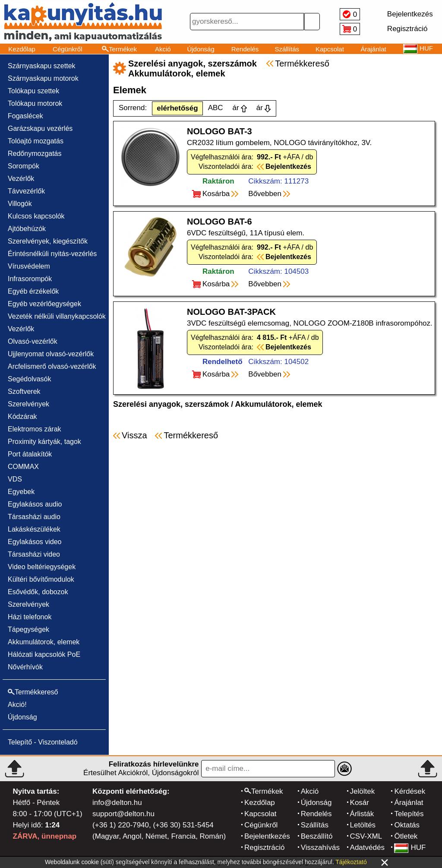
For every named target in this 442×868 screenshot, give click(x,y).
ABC (216, 108)
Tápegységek (28, 629)
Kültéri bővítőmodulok (41, 579)
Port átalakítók (30, 454)
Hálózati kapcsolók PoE (44, 654)
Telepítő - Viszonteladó (43, 742)
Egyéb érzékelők (33, 291)
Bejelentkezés (267, 836)
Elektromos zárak (35, 429)
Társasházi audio (34, 517)
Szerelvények (28, 404)
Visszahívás (320, 847)
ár (236, 108)
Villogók (20, 204)
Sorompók (24, 166)
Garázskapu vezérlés (40, 128)
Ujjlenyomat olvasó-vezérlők (51, 354)
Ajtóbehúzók (27, 229)
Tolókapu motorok (35, 103)
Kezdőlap (22, 49)
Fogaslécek (25, 116)
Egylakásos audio (35, 504)
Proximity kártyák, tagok (44, 442)
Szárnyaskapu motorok (43, 78)
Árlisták (362, 814)
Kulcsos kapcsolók (36, 216)
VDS (15, 479)
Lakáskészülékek (34, 529)
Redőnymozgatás (35, 154)
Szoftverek (24, 391)
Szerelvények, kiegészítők (48, 241)
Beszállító (317, 836)
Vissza (134, 435)
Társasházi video (34, 554)
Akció (163, 49)
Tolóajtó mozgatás (36, 141)
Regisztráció (265, 847)
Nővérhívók (25, 667)
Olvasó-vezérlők (33, 341)
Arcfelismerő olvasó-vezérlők (52, 366)
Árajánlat (373, 49)
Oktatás (407, 825)
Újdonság (200, 49)
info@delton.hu (117, 803)
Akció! (17, 705)
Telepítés (409, 814)
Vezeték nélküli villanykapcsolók (57, 316)
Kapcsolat (330, 49)
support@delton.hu (123, 814)
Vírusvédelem (29, 266)
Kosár (360, 803)
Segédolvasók (30, 379)
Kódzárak (22, 417)
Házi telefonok (30, 617)
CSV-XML (366, 836)
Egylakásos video (35, 542)
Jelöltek (363, 791)
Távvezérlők (26, 191)
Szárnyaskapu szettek (42, 66)
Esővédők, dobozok (38, 592)
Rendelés (245, 49)
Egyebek (21, 492)
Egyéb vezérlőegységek (44, 304)
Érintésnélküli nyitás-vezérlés (52, 254)
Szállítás (287, 49)
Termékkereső (302, 63)
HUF (410, 847)
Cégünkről (67, 49)
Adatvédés (367, 847)
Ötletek (406, 836)
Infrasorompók (30, 279)
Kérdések (410, 791)
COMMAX (23, 467)
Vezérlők (21, 179)
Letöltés (363, 825)
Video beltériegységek (42, 567)
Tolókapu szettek (33, 91)
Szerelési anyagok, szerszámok (171, 404)
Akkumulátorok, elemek (44, 642)
